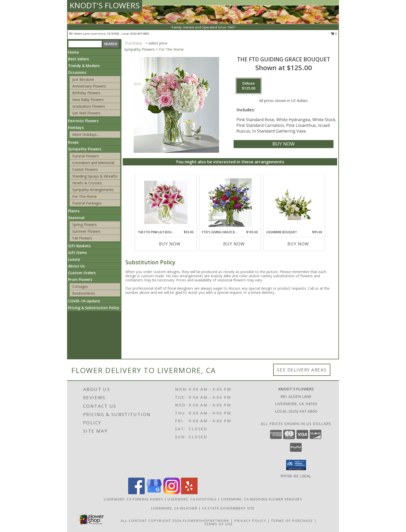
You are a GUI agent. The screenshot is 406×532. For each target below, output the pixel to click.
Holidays (76, 127)
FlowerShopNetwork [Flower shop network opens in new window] (206, 521)
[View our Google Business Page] (154, 493)
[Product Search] (85, 44)
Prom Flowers (80, 279)
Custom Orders (82, 273)
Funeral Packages (87, 203)
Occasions (77, 72)
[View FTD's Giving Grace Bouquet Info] (230, 203)
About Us (76, 266)
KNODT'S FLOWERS (105, 5)
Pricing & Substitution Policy (94, 308)
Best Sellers (78, 59)
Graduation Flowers (89, 106)
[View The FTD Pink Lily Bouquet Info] (166, 202)
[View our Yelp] (189, 493)
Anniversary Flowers (89, 86)
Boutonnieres (84, 293)
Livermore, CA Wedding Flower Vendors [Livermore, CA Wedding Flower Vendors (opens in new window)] (262, 499)
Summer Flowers (86, 231)
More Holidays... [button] (86, 134)
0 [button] (334, 34)
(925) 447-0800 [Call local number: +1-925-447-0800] (140, 34)
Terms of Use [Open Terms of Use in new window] (219, 524)
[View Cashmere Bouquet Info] (294, 203)
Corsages (80, 286)
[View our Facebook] (136, 493)
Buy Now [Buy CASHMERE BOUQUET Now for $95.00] (298, 244)
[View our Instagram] (172, 493)
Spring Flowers (85, 225)
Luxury (74, 259)
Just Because (83, 79)
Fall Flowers (82, 238)
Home (73, 52)
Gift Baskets (79, 246)
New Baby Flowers (88, 100)
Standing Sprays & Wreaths (95, 176)
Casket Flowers (85, 169)
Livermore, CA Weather (174, 508)
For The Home (85, 196)
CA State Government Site (228, 508)
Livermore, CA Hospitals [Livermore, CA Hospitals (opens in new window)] (192, 499)
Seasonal (76, 218)
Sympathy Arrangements (93, 190)
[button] (296, 465)
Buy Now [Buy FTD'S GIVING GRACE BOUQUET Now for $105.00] (234, 244)
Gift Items (77, 253)
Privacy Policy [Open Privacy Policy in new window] (250, 521)
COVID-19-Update (84, 301)
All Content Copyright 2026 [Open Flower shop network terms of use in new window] (151, 521)
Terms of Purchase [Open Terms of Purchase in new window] (292, 521)
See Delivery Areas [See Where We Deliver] (302, 370)
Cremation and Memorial (93, 163)
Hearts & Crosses (87, 183)
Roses (73, 142)
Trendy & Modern (84, 66)
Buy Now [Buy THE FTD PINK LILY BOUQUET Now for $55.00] (170, 244)
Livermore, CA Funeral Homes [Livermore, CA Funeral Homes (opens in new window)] (133, 499)
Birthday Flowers (86, 93)
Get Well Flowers (86, 113)
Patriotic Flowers (83, 121)
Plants (74, 211)
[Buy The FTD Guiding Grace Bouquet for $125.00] (283, 144)
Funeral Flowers (86, 156)
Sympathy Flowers (85, 149)
